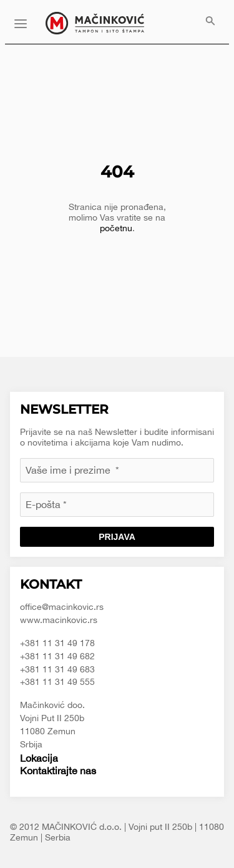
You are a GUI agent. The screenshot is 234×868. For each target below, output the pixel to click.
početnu (116, 228)
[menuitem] (210, 22)
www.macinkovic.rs (59, 620)
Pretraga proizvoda (210, 22)
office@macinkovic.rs (62, 607)
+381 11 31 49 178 (57, 643)
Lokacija (39, 758)
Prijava (117, 537)
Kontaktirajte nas (58, 771)
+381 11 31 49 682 (57, 656)
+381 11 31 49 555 (57, 682)
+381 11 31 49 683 (57, 669)
